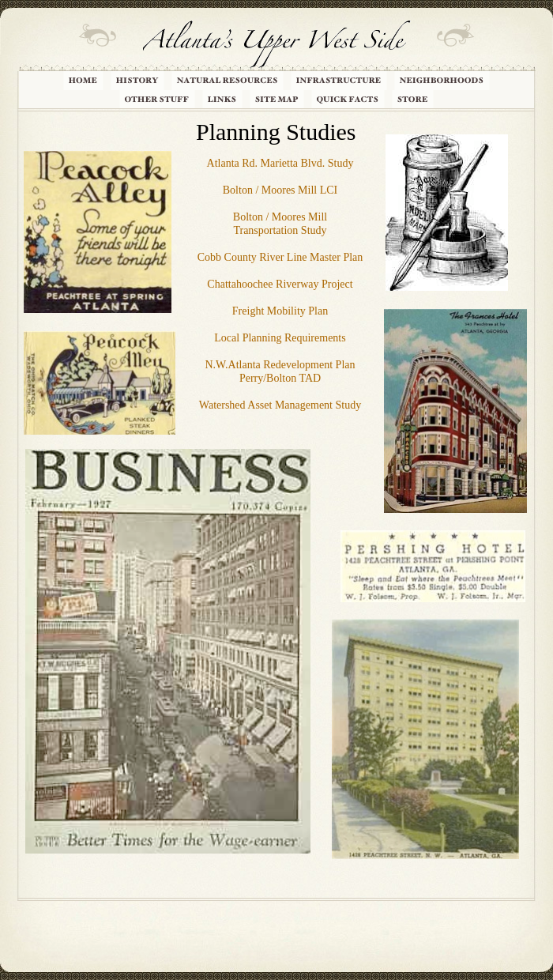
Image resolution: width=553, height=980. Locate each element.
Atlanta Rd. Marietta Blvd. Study (280, 163)
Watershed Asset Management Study (280, 405)
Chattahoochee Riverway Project (280, 284)
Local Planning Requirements (280, 338)
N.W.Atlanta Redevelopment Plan (280, 365)
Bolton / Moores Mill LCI (280, 190)
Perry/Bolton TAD (280, 378)
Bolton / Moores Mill (280, 217)
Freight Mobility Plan (280, 311)
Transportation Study (280, 230)
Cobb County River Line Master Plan (280, 257)
